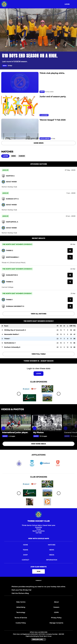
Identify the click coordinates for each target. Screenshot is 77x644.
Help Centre (21, 602)
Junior (22, 156)
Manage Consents (56, 623)
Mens (13, 156)
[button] (74, 66)
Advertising (21, 607)
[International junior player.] (16, 423)
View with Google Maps (39, 539)
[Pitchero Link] (38, 583)
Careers (56, 607)
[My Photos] (47, 423)
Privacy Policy (56, 618)
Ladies (5, 156)
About (56, 602)
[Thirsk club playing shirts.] (20, 82)
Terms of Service (21, 618)
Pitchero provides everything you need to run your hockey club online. (38, 587)
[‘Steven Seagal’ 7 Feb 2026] (20, 129)
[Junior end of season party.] (20, 106)
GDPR (56, 612)
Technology (21, 612)
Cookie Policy (21, 623)
